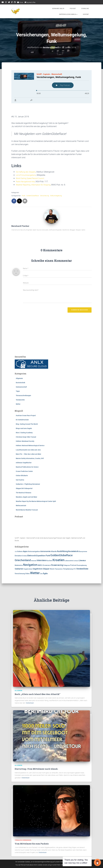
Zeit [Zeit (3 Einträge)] (41, 563)
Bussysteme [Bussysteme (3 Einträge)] (83, 541)
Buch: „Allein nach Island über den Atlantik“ (38, 683)
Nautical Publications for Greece (27, 456)
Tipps (18, 380)
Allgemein (19, 367)
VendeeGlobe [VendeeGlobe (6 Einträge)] (82, 558)
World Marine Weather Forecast (27, 499)
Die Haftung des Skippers (27, 161)
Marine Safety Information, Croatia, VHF (30, 447)
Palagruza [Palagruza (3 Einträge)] (67, 554)
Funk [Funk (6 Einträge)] (48, 545)
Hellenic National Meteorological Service (30, 435)
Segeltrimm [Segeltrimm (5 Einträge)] (38, 558)
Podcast (73, 9)
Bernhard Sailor (58, 9)
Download (85, 9)
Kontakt (86, 14)
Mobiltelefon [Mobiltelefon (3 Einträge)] (19, 554)
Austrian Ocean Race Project (26, 405)
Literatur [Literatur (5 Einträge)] (82, 550)
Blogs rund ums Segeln (24, 417)
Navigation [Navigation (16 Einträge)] (30, 554)
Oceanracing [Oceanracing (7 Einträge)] (57, 554)
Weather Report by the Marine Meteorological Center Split (36, 490)
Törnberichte (20, 389)
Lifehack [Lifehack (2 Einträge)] (76, 550)
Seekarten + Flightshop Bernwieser (28, 473)
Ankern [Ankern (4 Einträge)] (20, 540)
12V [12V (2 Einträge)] (16, 541)
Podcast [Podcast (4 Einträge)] (73, 554)
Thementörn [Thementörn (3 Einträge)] (59, 558)
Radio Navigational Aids (26, 171)
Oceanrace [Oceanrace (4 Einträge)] (47, 554)
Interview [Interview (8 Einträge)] (41, 549)
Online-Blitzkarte (22, 465)
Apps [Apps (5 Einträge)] (25, 540)
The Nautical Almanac (24, 482)
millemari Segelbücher (24, 452)
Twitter (9, 3)
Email (21, 2)
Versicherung (44, 185)
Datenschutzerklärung (33, 863)
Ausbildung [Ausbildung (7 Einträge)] (62, 540)
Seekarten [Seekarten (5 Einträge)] (19, 558)
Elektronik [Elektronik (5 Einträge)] (32, 545)
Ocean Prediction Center (24, 460)
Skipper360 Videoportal (24, 477)
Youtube (3, 3)
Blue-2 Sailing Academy (24, 422)
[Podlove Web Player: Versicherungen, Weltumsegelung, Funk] (51, 87)
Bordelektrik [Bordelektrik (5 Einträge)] (73, 540)
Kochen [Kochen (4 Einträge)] (49, 550)
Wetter (18, 393)
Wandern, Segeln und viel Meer (26, 486)
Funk (24, 185)
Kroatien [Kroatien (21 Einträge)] (58, 549)
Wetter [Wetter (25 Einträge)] (35, 562)
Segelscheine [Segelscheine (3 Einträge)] (28, 558)
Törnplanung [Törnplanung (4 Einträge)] (68, 558)
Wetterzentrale (21, 495)
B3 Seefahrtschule (22, 409)
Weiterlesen (30, 692)
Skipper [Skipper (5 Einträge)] (46, 558)
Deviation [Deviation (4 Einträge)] (18, 545)
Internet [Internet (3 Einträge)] (34, 550)
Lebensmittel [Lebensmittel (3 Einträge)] (69, 550)
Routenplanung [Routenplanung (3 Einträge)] (82, 554)
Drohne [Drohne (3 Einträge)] (25, 545)
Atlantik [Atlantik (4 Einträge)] (54, 540)
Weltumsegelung (56, 185)
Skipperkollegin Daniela (68, 14)
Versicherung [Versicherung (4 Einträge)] (20, 563)
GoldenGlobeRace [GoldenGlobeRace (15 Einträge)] (61, 544)
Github (15, 3)
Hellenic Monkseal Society (25, 430)
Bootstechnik (20, 372)
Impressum (17, 863)
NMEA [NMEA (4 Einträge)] (40, 554)
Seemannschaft (21, 376)
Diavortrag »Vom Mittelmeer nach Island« (36, 758)
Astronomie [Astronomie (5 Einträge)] (45, 540)
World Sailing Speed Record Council (31, 167)
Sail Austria (20, 469)
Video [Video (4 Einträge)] (28, 563)
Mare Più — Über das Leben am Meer (28, 443)
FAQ (47, 863)
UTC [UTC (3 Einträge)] (75, 558)
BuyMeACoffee (30, 2)
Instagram (6, 3)
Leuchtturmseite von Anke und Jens (28, 439)
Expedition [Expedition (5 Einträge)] (41, 545)
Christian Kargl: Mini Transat (26, 426)
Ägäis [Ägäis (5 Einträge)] (45, 563)
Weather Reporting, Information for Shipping (35, 174)
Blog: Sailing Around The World (27, 413)
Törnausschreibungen (23, 385)
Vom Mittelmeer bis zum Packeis (32, 833)
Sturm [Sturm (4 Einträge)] (52, 558)
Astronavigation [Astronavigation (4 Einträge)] (34, 540)
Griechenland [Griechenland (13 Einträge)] (23, 549)
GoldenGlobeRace (33, 185)
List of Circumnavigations (27, 164)
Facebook (12, 3)
